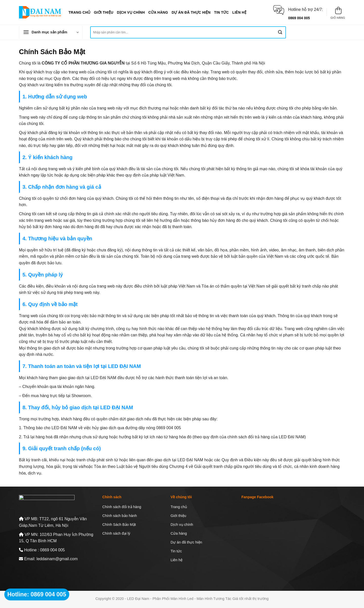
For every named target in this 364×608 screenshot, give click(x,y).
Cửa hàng (158, 12)
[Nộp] (280, 32)
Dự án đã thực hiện (191, 12)
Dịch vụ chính (131, 12)
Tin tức (221, 12)
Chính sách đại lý (116, 533)
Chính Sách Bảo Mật (119, 525)
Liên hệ (239, 12)
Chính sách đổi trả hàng (122, 507)
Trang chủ (79, 12)
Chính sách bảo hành (120, 516)
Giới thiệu (104, 12)
